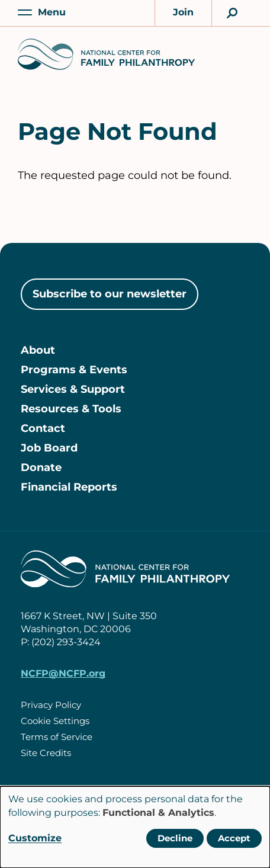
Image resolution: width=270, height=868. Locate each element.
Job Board (49, 448)
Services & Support (73, 389)
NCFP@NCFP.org (63, 673)
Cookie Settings (55, 721)
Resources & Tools (71, 409)
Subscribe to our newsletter (110, 294)
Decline (175, 838)
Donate (41, 467)
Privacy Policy (51, 705)
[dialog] (135, 827)
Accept (234, 838)
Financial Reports (69, 487)
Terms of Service (57, 737)
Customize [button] (35, 838)
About (38, 350)
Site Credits (46, 753)
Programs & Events (74, 370)
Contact (43, 428)
